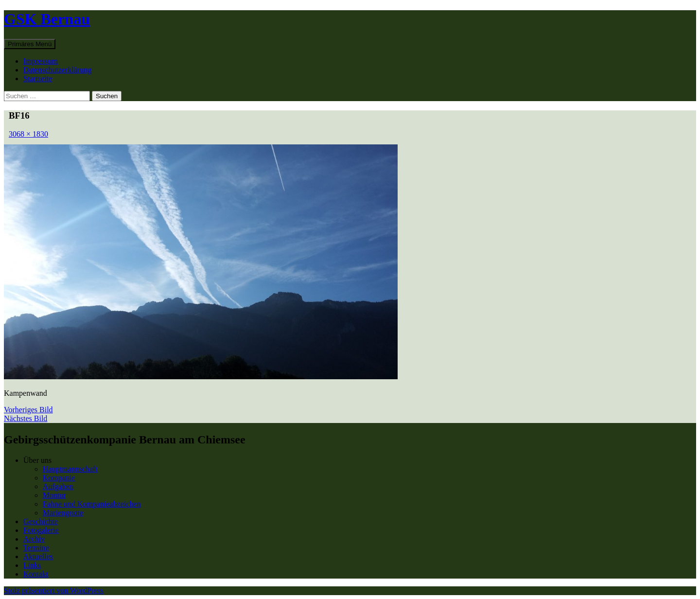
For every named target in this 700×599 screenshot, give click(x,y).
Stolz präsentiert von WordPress (54, 590)
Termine (36, 548)
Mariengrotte (63, 513)
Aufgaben (58, 486)
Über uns (37, 460)
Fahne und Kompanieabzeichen (92, 504)
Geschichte (41, 521)
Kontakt (36, 574)
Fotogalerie (41, 530)
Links (32, 565)
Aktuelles (38, 556)
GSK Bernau (47, 19)
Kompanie (59, 478)
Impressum (41, 61)
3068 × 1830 (28, 134)
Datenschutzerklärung (57, 70)
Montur (54, 495)
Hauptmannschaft (70, 469)
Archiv (34, 539)
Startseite (38, 79)
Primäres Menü (30, 44)
